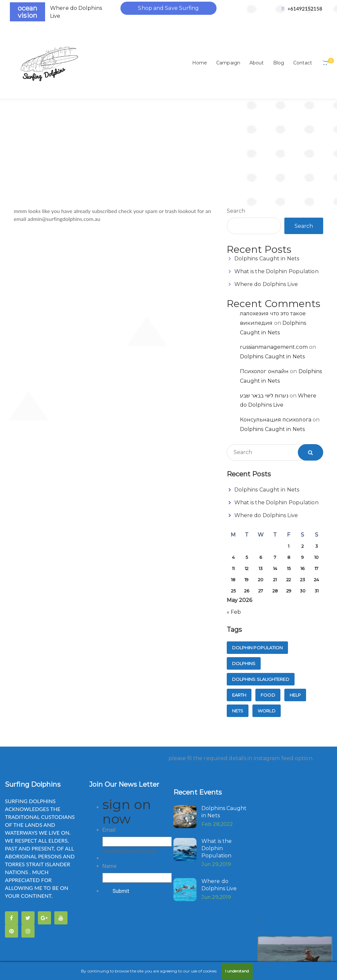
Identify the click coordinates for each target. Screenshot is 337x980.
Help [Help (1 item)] (295, 613)
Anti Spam (26, 911)
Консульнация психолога (276, 337)
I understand (237, 971)
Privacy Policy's (96, 939)
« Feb (234, 530)
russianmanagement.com (274, 265)
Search (236, 129)
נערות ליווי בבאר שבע (264, 313)
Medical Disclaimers (38, 939)
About (257, 63)
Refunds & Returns (163, 939)
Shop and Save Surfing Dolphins (168, 10)
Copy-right (80, 911)
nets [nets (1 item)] (238, 629)
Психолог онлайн (264, 289)
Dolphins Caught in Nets (267, 176)
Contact (303, 63)
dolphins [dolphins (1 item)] (244, 581)
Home (200, 63)
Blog (279, 63)
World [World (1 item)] (267, 629)
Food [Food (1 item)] (268, 613)
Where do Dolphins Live (266, 202)
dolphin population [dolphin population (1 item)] (258, 565)
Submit (121, 809)
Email (109, 748)
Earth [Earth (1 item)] (239, 613)
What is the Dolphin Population (276, 189)
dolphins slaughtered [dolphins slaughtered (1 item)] (261, 597)
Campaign (228, 63)
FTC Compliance (246, 911)
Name (109, 784)
